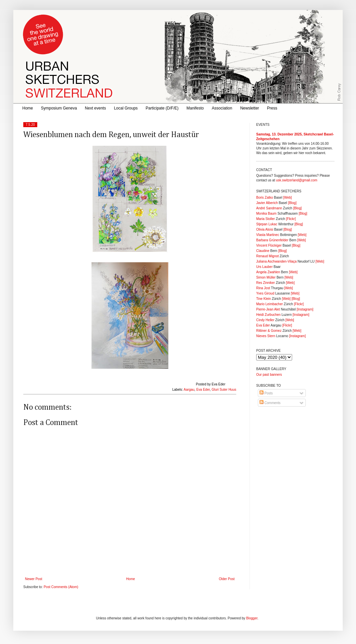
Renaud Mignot (267, 256)
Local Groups (126, 108)
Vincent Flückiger (269, 245)
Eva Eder (203, 390)
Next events (95, 108)
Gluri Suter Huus (224, 390)
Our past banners (269, 375)
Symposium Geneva (59, 108)
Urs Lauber (264, 267)
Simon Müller (266, 277)
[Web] (287, 198)
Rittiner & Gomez (269, 331)
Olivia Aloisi (265, 229)
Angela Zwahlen (268, 272)
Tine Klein (264, 299)
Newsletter (250, 108)
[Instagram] (305, 309)
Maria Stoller (266, 219)
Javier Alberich (267, 203)
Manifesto (195, 108)
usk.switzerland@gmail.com (296, 180)
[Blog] (292, 203)
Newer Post (34, 579)
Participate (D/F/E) (162, 108)
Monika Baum (266, 214)
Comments (270, 403)
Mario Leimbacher (269, 304)
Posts (266, 393)
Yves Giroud (265, 293)
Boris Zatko (265, 198)
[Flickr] (291, 219)
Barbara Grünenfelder (272, 240)
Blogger (252, 618)
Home (28, 108)
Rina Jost (263, 288)
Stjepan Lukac (267, 224)
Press (272, 108)
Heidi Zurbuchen (268, 315)
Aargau (189, 390)
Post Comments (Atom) (61, 587)
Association (222, 108)
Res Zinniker (266, 283)
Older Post (227, 579)
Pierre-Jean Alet (268, 309)
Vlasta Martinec (268, 235)
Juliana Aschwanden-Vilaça (276, 261)
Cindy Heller (265, 320)
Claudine (263, 251)
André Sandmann (269, 208)
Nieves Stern (266, 336)
